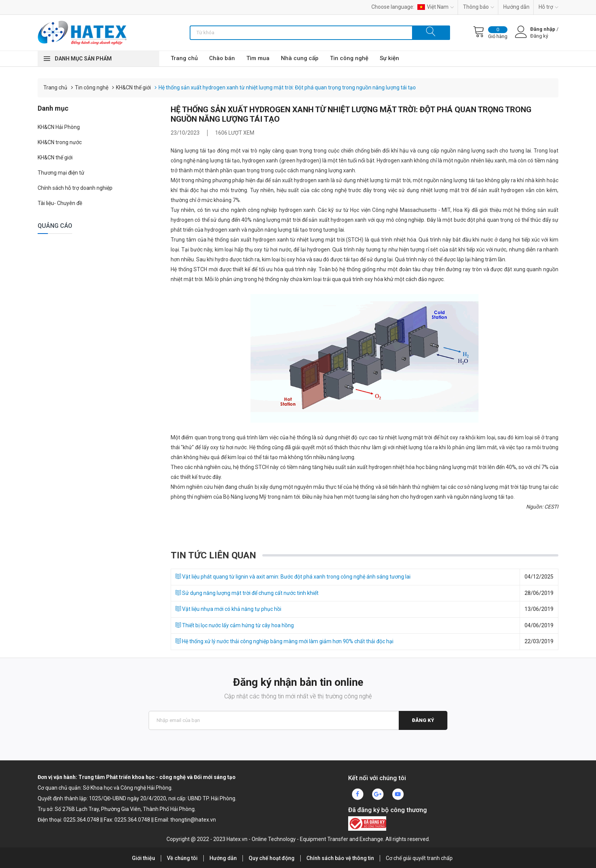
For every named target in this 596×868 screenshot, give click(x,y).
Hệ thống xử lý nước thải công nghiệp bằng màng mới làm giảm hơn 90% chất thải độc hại (285, 641)
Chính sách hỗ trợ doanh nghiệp (75, 188)
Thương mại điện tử (61, 173)
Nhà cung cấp (300, 58)
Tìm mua (258, 58)
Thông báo (479, 7)
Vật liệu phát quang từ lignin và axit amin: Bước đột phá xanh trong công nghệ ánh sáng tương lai (293, 577)
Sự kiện (389, 58)
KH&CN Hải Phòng (59, 127)
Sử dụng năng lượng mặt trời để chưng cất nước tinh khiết (247, 593)
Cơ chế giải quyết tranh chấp (419, 858)
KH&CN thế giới (133, 87)
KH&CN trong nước (60, 142)
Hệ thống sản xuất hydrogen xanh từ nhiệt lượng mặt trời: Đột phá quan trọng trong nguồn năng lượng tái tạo (287, 87)
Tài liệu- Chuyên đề (60, 203)
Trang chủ (184, 58)
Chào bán (222, 58)
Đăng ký (423, 720)
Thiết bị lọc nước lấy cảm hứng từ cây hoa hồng (235, 625)
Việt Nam (436, 7)
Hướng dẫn (516, 7)
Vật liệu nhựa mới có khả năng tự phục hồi (228, 609)
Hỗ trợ (548, 7)
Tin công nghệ (349, 58)
